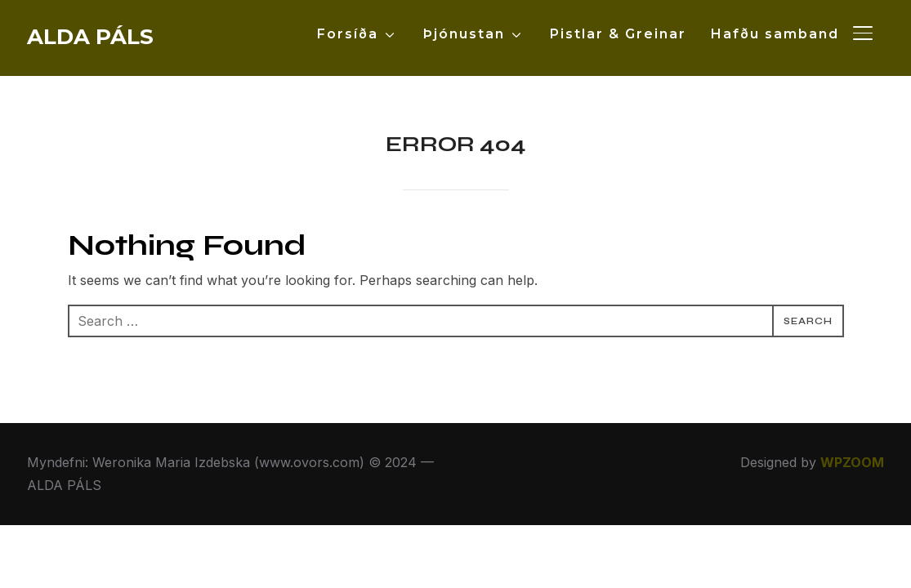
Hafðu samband (775, 34)
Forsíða (348, 34)
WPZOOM (852, 462)
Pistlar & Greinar (618, 34)
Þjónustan (464, 34)
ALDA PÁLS (90, 37)
